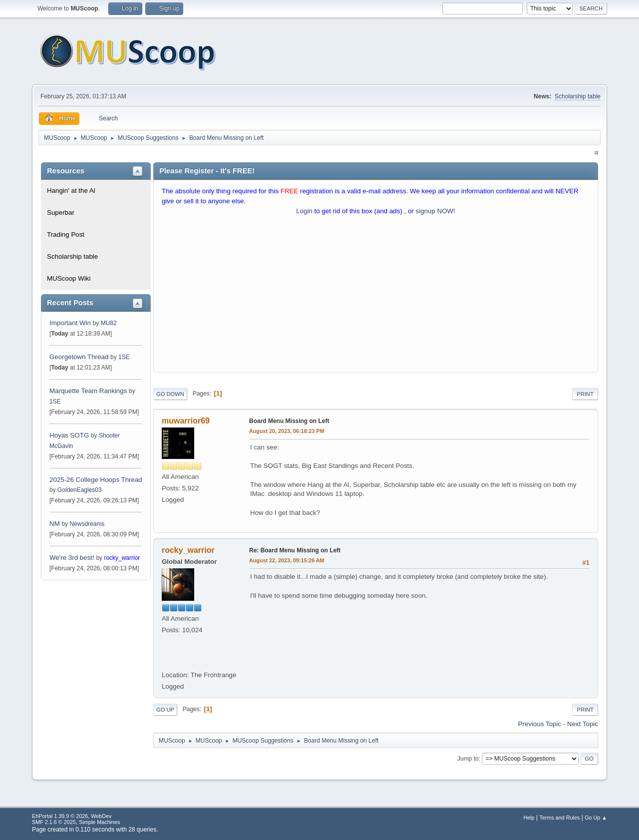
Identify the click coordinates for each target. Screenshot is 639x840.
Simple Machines (99, 822)
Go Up (165, 710)
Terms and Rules (560, 818)
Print (585, 394)
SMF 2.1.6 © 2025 (54, 822)
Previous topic (540, 724)
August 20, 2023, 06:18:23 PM (287, 431)
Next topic (583, 724)
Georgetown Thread (79, 357)
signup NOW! (436, 211)
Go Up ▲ (596, 818)
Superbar (61, 212)
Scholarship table (578, 96)
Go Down (170, 394)
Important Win (70, 323)
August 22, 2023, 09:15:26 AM (287, 560)
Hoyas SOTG (69, 435)
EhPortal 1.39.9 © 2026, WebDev (72, 816)
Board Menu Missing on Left (289, 421)
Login (304, 211)
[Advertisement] (376, 296)
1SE (124, 357)
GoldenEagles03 (80, 490)
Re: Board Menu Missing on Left (295, 550)
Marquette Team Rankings (89, 391)
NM (55, 524)
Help (529, 818)
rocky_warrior (122, 558)
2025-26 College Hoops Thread (96, 480)
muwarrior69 (186, 421)
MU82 (109, 323)
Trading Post (66, 234)
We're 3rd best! (72, 558)
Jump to (468, 759)
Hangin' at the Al (71, 191)
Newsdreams (87, 524)
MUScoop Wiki (69, 278)
